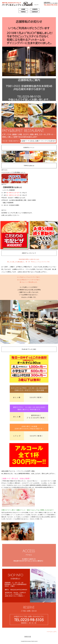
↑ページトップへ (52, 632)
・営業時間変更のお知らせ (12, 187)
